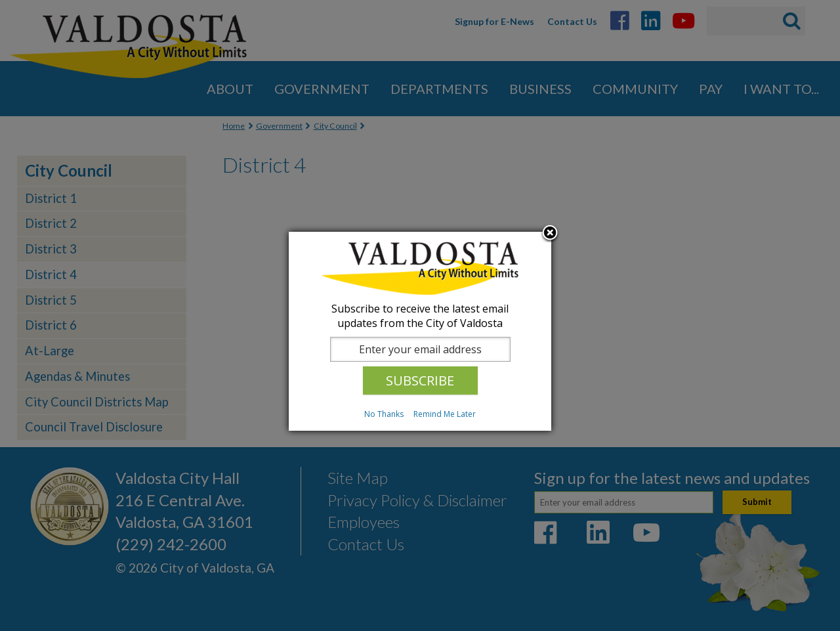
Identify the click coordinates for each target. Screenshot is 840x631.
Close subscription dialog (550, 234)
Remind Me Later (445, 414)
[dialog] (420, 331)
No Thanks (384, 414)
